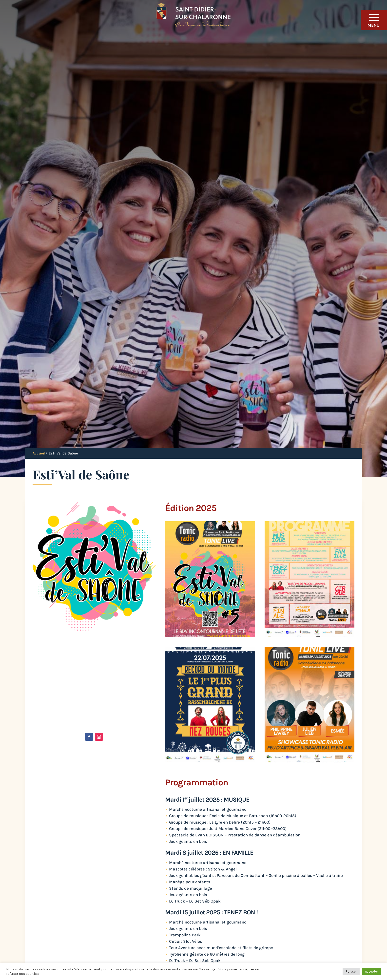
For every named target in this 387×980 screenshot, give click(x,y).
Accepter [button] (371, 971)
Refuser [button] (351, 971)
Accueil (39, 453)
